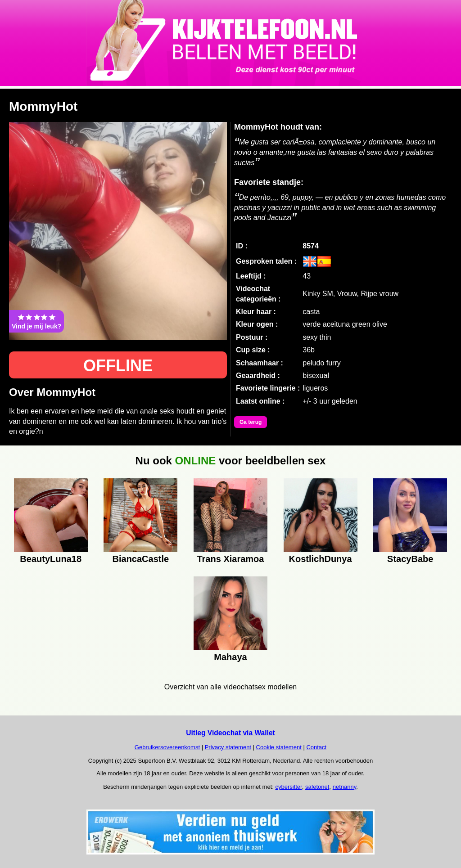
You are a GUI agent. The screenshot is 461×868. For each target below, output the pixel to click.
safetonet (317, 787)
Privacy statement (228, 747)
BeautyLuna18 (51, 559)
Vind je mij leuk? (36, 321)
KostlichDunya (321, 559)
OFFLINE (118, 366)
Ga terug (251, 422)
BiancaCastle (141, 559)
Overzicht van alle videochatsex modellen (230, 687)
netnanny (345, 787)
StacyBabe (410, 559)
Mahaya (230, 657)
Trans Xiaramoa (230, 559)
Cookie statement (279, 747)
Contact (316, 747)
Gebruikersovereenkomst (167, 747)
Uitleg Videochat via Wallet (230, 733)
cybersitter (288, 787)
